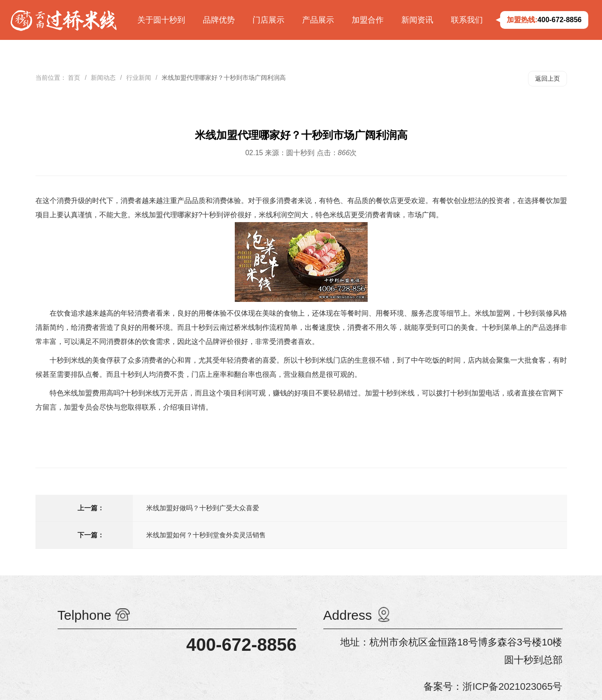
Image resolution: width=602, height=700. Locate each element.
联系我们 (467, 20)
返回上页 (548, 78)
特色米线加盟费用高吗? (87, 393)
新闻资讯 (417, 20)
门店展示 (268, 20)
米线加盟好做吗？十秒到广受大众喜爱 (203, 508)
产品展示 (318, 20)
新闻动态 (103, 78)
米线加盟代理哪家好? (169, 215)
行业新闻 (139, 78)
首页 (74, 78)
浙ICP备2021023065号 (512, 686)
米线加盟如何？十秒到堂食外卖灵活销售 (206, 535)
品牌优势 (219, 20)
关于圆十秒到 (161, 20)
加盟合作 (368, 20)
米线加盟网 (493, 313)
